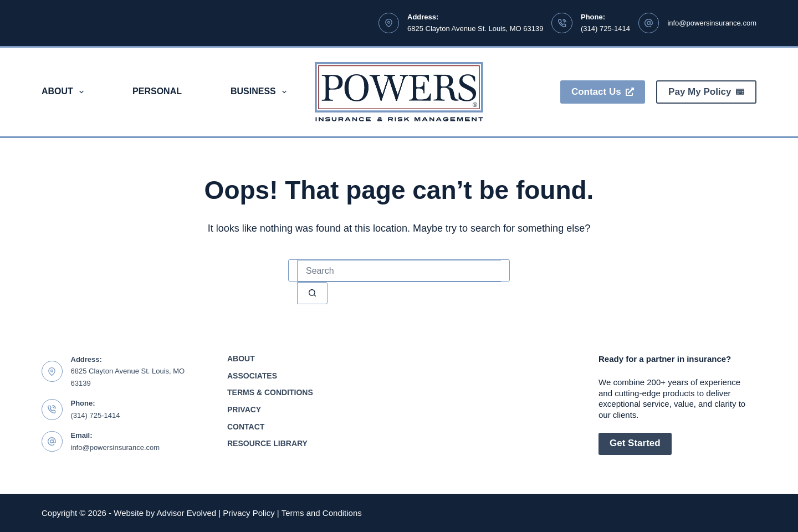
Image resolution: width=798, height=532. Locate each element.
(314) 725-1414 (605, 29)
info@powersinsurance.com (712, 23)
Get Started (635, 443)
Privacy (244, 410)
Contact (246, 427)
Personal (157, 91)
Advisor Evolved (187, 513)
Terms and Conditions (322, 513)
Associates (252, 376)
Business (261, 92)
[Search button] (312, 293)
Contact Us (603, 92)
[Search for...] (399, 271)
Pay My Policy (706, 92)
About (65, 92)
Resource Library (267, 443)
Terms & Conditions (270, 392)
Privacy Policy (249, 513)
